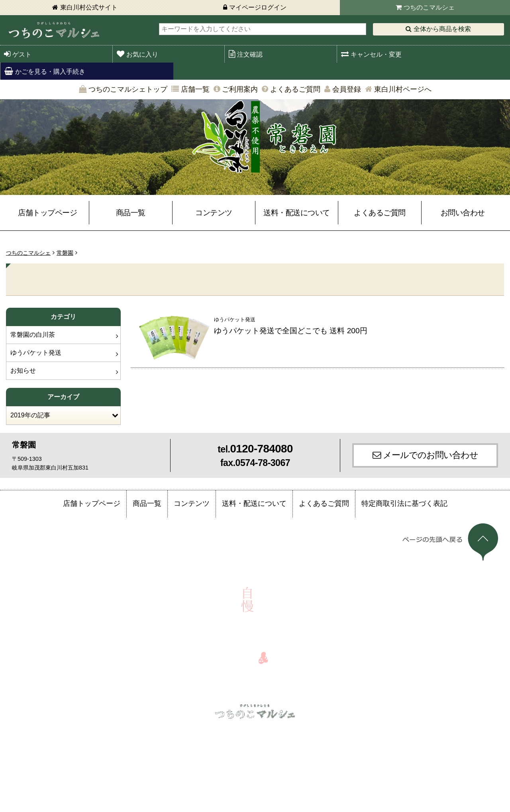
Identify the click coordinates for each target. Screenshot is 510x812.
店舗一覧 (195, 89)
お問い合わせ (463, 213)
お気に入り (142, 54)
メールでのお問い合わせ (431, 455)
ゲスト (22, 54)
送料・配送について (297, 213)
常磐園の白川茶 (33, 335)
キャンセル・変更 (376, 54)
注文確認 (250, 54)
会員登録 (347, 89)
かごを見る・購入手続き (50, 72)
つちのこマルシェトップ (128, 89)
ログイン (73, 730)
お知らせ (23, 371)
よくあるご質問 (295, 89)
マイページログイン (258, 7)
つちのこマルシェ (429, 7)
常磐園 (65, 253)
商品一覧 (131, 213)
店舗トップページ (47, 213)
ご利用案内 (240, 89)
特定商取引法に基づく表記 (404, 503)
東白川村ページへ (403, 89)
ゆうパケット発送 (36, 353)
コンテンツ (214, 213)
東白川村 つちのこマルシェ (54, 30)
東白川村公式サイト (89, 7)
